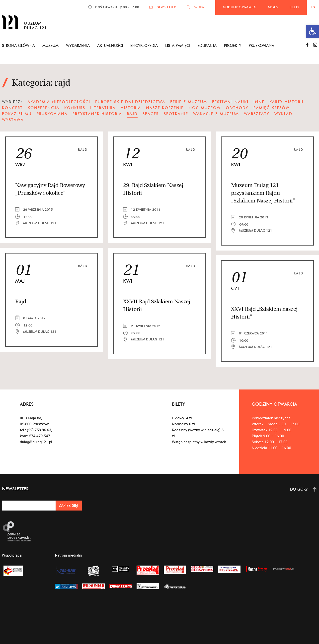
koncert (12, 108)
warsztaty (257, 114)
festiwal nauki (230, 102)
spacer (151, 114)
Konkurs (75, 108)
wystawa (13, 120)
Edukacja (207, 45)
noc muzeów (205, 108)
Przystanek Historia (97, 114)
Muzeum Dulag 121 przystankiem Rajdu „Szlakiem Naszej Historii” (263, 193)
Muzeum (50, 45)
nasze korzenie (165, 108)
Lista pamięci (178, 45)
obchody (237, 108)
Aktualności (110, 45)
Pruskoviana (261, 45)
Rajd (83, 149)
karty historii (286, 102)
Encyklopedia (144, 45)
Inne (259, 102)
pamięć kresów (272, 108)
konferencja (43, 108)
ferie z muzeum (189, 102)
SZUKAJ (200, 7)
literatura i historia (116, 108)
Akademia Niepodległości (59, 102)
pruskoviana (52, 114)
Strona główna (18, 45)
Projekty (233, 45)
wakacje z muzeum (216, 114)
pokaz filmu (17, 114)
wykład (283, 114)
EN (313, 7)
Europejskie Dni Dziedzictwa (130, 102)
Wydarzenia (78, 45)
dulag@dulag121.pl (36, 442)
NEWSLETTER (166, 7)
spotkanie (176, 114)
